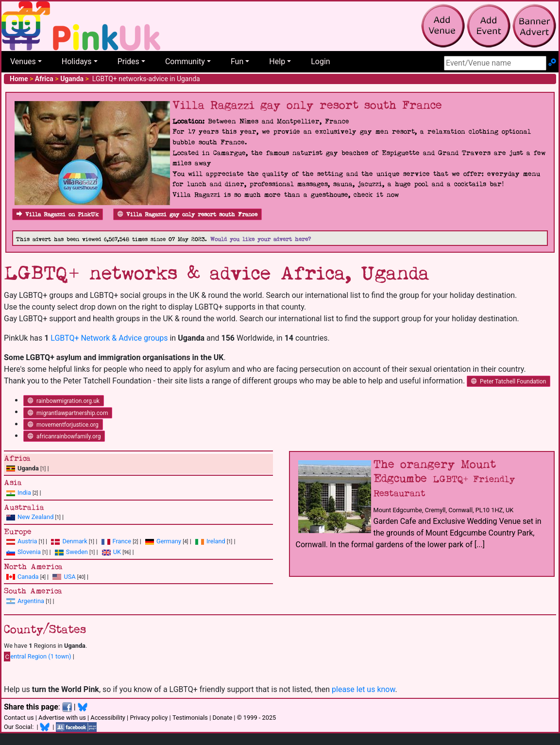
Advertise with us (62, 718)
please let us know (364, 689)
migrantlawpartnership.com (68, 413)
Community (185, 61)
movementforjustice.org (63, 425)
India (24, 493)
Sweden (77, 552)
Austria (27, 541)
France (122, 541)
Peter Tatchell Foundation (509, 381)
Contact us (19, 718)
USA (69, 577)
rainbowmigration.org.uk (64, 401)
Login (320, 61)
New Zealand (35, 517)
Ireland (216, 541)
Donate (222, 718)
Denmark (75, 541)
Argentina (31, 601)
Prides (128, 61)
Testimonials (190, 718)
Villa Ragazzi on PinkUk (58, 215)
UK (117, 552)
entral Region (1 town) (38, 657)
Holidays (77, 61)
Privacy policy (149, 718)
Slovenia (29, 552)
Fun (237, 61)
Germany (169, 541)
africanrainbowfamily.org (64, 436)
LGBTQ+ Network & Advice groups (109, 338)
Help (277, 61)
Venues (23, 61)
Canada (28, 577)
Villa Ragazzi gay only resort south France (187, 215)
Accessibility (108, 718)
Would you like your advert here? (261, 239)
